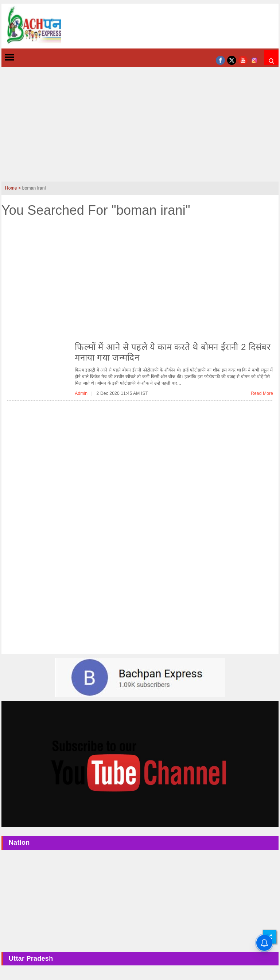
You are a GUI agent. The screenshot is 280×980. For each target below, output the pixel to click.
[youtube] (243, 60)
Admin (82, 393)
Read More (262, 393)
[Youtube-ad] (140, 763)
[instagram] (254, 60)
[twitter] (232, 60)
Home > (14, 188)
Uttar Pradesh (31, 958)
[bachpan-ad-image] (140, 677)
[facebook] (220, 60)
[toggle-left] (23, 58)
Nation (19, 843)
